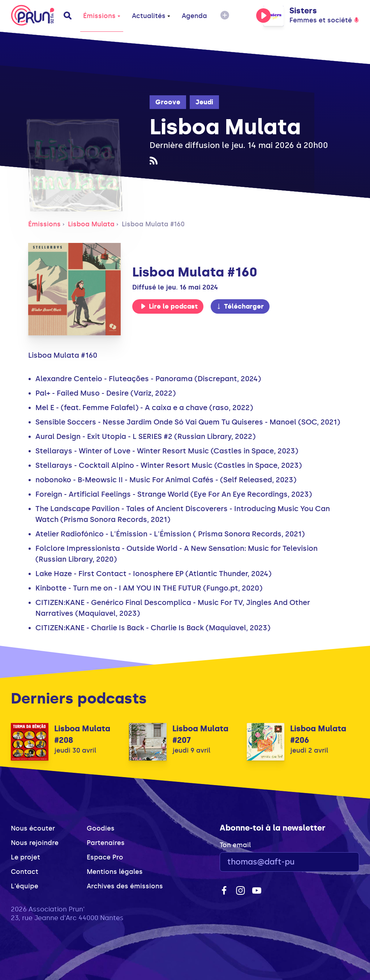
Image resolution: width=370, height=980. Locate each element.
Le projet (25, 857)
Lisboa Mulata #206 (318, 734)
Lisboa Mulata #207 (200, 734)
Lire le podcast (169, 306)
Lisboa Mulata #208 (82, 734)
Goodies (101, 828)
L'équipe (25, 886)
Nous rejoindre (35, 843)
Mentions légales (115, 872)
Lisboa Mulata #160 (153, 224)
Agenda (194, 16)
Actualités (151, 16)
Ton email (235, 845)
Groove (168, 102)
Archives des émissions (125, 886)
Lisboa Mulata (91, 224)
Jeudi (204, 102)
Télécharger (240, 306)
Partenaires (106, 843)
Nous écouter (33, 828)
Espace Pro (105, 857)
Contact (25, 872)
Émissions (102, 16)
